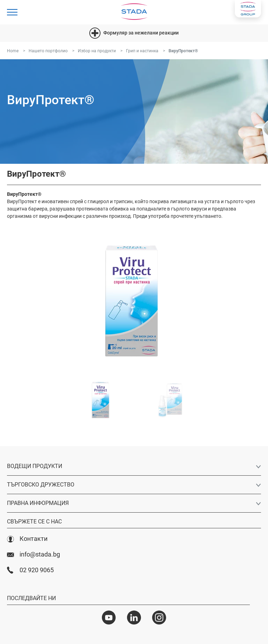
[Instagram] (159, 618)
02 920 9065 (30, 570)
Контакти (27, 539)
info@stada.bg (33, 554)
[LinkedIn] (134, 618)
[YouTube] (109, 618)
